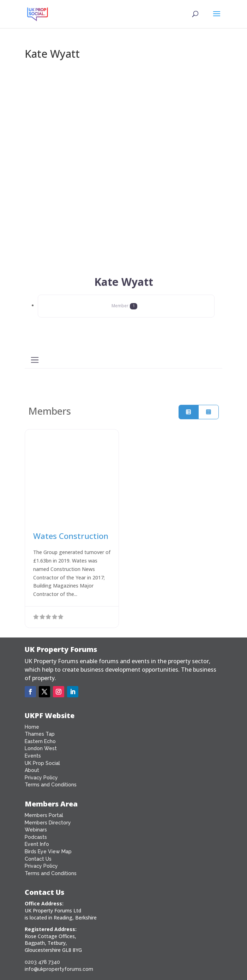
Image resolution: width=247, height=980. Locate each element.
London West (41, 748)
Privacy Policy (41, 778)
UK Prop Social (42, 763)
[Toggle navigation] (35, 360)
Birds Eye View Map (48, 852)
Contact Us (38, 859)
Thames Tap (40, 734)
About (32, 770)
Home (32, 727)
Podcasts (36, 837)
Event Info (37, 844)
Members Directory (48, 823)
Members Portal (44, 815)
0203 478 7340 (42, 962)
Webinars (36, 830)
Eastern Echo (40, 741)
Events (33, 756)
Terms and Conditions (51, 785)
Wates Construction (71, 536)
